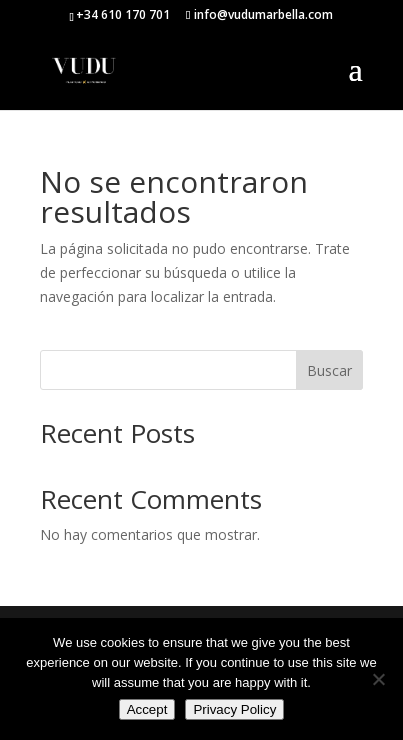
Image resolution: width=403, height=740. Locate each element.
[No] (378, 679)
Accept (147, 709)
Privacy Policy (234, 709)
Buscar (329, 370)
